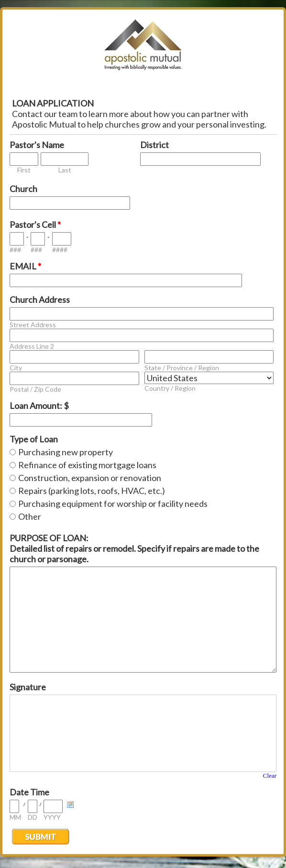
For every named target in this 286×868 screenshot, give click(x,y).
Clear (270, 776)
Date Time (29, 792)
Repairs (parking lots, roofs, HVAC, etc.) (92, 491)
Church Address (40, 300)
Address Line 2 (32, 346)
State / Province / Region (182, 368)
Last (65, 170)
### (15, 250)
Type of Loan (34, 439)
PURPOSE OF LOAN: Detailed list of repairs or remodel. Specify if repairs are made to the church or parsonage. (134, 548)
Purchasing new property (66, 452)
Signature (28, 687)
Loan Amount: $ (39, 406)
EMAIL (25, 266)
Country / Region (170, 388)
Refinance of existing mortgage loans (87, 465)
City (16, 368)
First (24, 170)
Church (23, 189)
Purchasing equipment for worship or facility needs (113, 504)
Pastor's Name (37, 145)
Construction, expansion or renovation (90, 478)
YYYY (52, 817)
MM (15, 817)
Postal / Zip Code (35, 389)
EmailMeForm (143, 48)
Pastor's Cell (35, 225)
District (154, 145)
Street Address (33, 325)
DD (33, 817)
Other (30, 516)
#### (60, 250)
